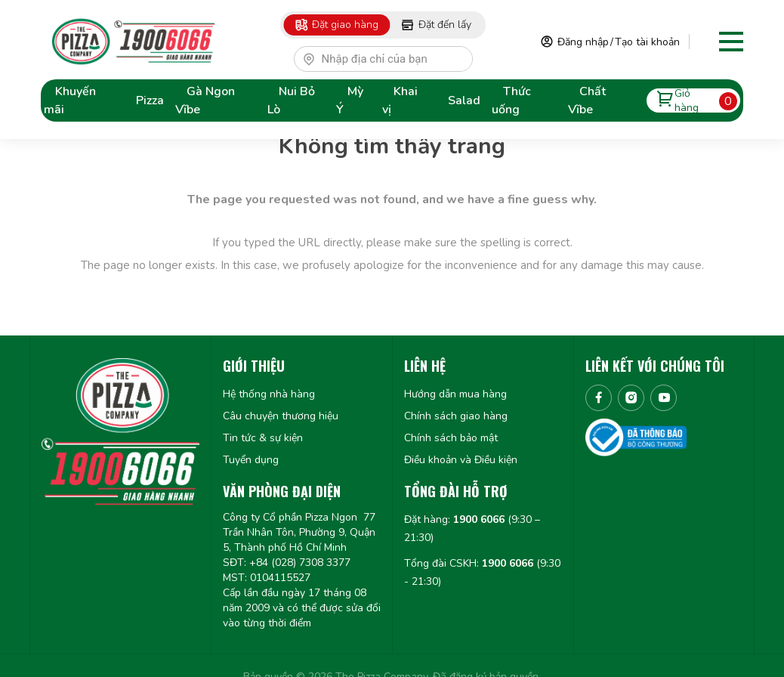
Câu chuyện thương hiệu (281, 416)
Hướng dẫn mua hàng (455, 394)
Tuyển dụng (251, 460)
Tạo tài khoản (647, 42)
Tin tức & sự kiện (263, 438)
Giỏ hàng (693, 100)
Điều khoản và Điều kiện (461, 460)
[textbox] (390, 59)
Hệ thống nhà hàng (269, 394)
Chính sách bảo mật (451, 438)
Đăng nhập (583, 42)
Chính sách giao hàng (456, 416)
